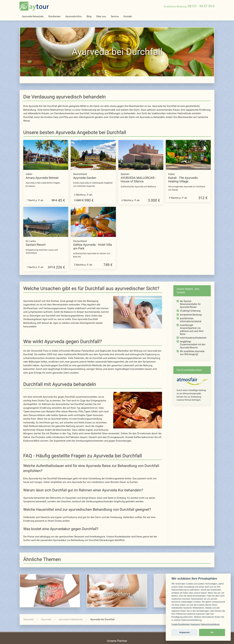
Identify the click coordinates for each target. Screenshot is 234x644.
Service (115, 16)
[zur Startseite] (34, 6)
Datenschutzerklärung (210, 624)
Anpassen (185, 632)
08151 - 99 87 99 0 (201, 6)
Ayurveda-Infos (74, 16)
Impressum (195, 624)
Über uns (101, 16)
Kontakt (128, 16)
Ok (212, 632)
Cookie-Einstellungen (181, 624)
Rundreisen (55, 16)
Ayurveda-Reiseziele (33, 16)
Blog (89, 16)
